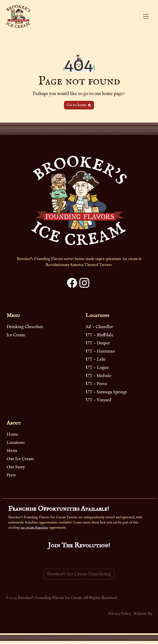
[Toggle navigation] (146, 16)
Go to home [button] (79, 105)
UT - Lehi (96, 359)
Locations (16, 443)
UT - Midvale (98, 376)
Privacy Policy (120, 614)
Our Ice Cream (20, 459)
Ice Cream (16, 335)
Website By (143, 614)
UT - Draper (98, 343)
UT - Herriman (100, 351)
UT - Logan (97, 368)
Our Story (16, 467)
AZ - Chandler (99, 327)
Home (12, 435)
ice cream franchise (34, 528)
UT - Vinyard (98, 400)
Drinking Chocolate (25, 327)
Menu (12, 451)
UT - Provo (96, 384)
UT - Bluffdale (99, 335)
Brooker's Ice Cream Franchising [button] (79, 580)
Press (11, 475)
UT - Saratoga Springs (106, 392)
